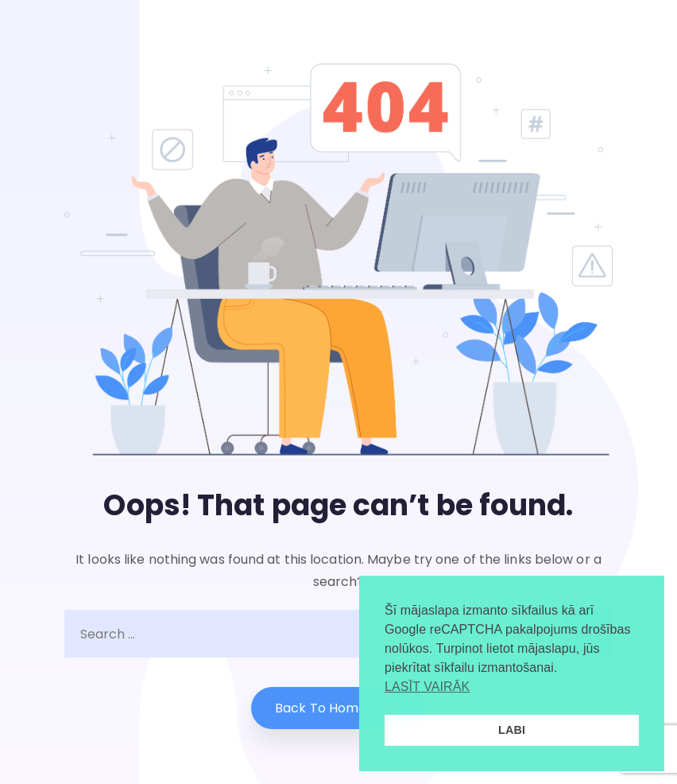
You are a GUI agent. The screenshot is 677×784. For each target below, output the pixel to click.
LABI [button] (512, 730)
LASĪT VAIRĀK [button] (427, 687)
